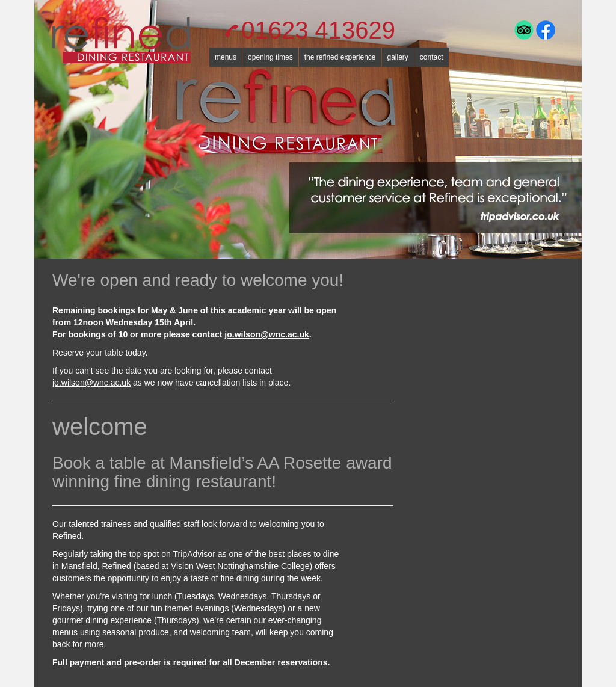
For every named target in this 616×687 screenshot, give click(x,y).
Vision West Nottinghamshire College (240, 566)
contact (432, 57)
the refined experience (340, 57)
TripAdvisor (194, 554)
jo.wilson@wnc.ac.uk (266, 334)
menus (226, 57)
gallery (398, 57)
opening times (270, 57)
